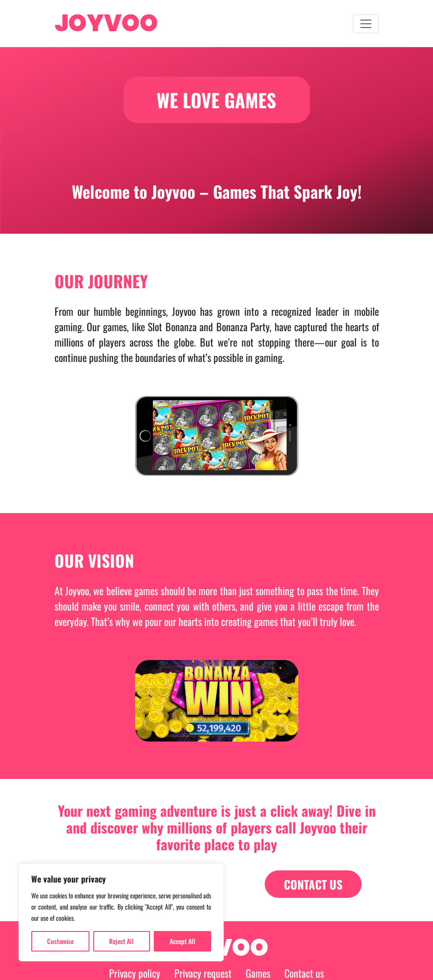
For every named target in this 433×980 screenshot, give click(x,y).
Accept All (182, 941)
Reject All (121, 941)
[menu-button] (366, 24)
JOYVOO (106, 23)
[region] (121, 912)
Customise (60, 941)
